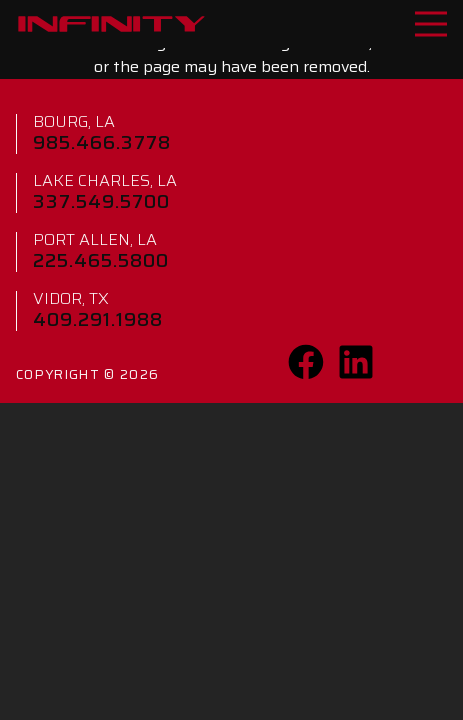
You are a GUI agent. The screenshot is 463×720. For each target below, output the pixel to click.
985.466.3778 (102, 142)
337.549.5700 (101, 201)
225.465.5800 (101, 260)
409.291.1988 (98, 319)
